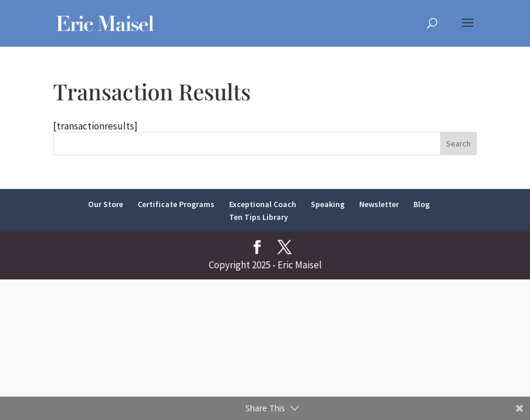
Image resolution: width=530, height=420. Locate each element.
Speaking (328, 204)
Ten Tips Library (259, 217)
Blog (422, 204)
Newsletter (379, 204)
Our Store (106, 204)
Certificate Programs (176, 204)
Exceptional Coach (263, 204)
